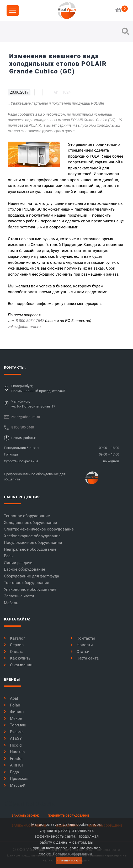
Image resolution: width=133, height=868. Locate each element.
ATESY (13, 738)
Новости (82, 645)
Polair (12, 705)
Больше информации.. (74, 854)
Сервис (14, 645)
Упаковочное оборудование (30, 590)
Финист (14, 712)
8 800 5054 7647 (30, 321)
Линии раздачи (18, 563)
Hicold (13, 745)
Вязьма (14, 732)
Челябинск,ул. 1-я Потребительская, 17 (33, 404)
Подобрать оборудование (68, 816)
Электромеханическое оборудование (39, 529)
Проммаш (16, 779)
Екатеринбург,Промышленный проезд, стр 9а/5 (38, 389)
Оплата (14, 652)
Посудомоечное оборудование (33, 543)
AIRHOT (14, 765)
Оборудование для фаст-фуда (31, 576)
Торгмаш (15, 725)
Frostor (13, 759)
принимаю (69, 861)
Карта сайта (85, 658)
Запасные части (19, 596)
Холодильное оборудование (30, 523)
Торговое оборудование (26, 583)
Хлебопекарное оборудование (32, 536)
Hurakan (14, 752)
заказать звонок (25, 816)
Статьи (80, 652)
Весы (9, 556)
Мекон (13, 719)
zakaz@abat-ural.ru (24, 327)
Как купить (17, 658)
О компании (18, 665)
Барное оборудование (25, 569)
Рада (11, 772)
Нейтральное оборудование (30, 549)
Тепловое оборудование (27, 516)
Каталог (14, 638)
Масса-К (15, 785)
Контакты (83, 638)
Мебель (11, 603)
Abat (11, 698)
